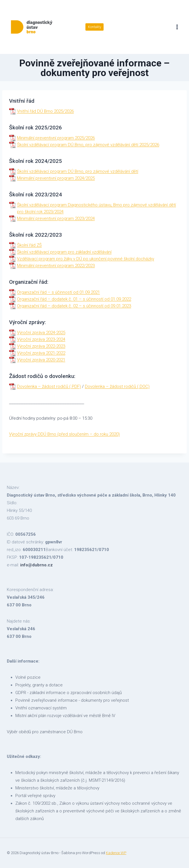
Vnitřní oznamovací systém (41, 708)
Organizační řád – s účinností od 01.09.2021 (58, 292)
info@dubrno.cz (36, 565)
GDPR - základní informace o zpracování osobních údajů (69, 693)
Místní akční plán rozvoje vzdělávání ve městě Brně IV (65, 716)
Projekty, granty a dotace (39, 685)
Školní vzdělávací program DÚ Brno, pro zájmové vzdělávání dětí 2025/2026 (88, 145)
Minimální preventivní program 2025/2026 (56, 138)
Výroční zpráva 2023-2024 (41, 339)
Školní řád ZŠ (29, 245)
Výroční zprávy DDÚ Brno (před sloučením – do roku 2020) (64, 434)
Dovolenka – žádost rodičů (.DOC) (117, 386)
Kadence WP (116, 853)
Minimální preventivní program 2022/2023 (56, 266)
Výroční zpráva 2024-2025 (41, 333)
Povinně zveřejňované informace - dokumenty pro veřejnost (72, 700)
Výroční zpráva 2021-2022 (41, 353)
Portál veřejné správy (35, 796)
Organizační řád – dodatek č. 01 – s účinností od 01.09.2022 (74, 299)
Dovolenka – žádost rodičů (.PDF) (49, 386)
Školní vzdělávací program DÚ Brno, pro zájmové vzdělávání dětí (78, 171)
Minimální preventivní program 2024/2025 (56, 178)
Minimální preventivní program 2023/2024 (56, 218)
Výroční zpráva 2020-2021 (41, 360)
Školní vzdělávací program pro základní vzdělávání (64, 252)
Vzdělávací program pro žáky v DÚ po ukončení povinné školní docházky (86, 259)
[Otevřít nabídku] (177, 27)
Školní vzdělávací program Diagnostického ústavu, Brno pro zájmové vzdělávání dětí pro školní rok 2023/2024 (96, 208)
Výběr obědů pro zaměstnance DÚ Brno (45, 732)
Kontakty (95, 27)
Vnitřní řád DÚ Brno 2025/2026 (45, 111)
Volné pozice (28, 677)
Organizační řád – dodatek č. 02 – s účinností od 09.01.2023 (74, 306)
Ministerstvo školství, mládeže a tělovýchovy (57, 788)
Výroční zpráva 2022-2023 (41, 346)
